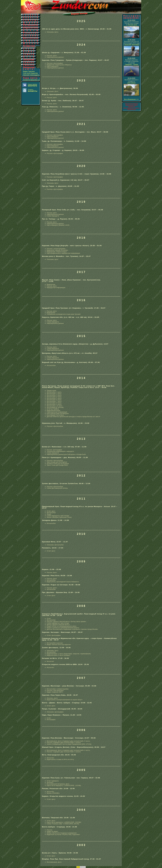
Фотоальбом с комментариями (58, 689)
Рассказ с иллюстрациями (56, 249)
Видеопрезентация (53, 410)
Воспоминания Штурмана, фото (58, 784)
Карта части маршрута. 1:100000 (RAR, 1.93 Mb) (64, 785)
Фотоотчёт (50, 661)
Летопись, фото (52, 698)
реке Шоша (131, 83)
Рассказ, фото (52, 56)
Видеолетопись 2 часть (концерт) (59, 655)
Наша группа (33, 85)
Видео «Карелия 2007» (55, 692)
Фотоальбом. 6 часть (54, 400)
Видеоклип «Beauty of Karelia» (58, 250)
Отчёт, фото (51, 511)
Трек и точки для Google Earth (57, 465)
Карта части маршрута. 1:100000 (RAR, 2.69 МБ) (64, 822)
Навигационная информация (57, 412)
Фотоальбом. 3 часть (54, 395)
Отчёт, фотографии (54, 635)
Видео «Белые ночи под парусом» (59, 644)
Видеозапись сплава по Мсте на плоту (60, 759)
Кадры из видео (52, 831)
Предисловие (52, 391)
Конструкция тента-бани (55, 415)
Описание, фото (53, 32)
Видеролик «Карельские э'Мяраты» (59, 65)
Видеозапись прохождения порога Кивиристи (63, 582)
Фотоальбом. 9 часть (54, 404)
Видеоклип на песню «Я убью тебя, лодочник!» (63, 834)
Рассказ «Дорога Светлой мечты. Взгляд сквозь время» (66, 622)
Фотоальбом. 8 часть (54, 403)
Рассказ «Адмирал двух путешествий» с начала (64, 743)
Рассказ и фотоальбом (55, 426)
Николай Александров (31, 75)
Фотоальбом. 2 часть (54, 394)
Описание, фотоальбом (55, 545)
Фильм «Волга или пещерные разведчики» (62, 833)
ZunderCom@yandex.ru (31, 80)
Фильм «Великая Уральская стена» (59, 517)
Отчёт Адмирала (53, 781)
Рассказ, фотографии (54, 450)
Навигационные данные (55, 57)
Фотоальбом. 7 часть (54, 401)
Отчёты (33, 90)
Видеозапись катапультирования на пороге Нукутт (65, 700)
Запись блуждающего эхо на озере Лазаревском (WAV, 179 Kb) (69, 744)
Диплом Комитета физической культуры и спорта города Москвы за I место (73, 417)
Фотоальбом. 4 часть (54, 397)
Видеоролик (51, 284)
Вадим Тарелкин (29, 71)
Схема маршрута (53, 216)
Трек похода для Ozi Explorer (57, 462)
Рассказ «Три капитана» (55, 690)
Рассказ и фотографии (55, 63)
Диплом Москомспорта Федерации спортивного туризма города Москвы (72, 629)
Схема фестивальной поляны (57, 488)
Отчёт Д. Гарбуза (53, 409)
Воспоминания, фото (54, 862)
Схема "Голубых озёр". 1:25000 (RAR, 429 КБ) (63, 824)
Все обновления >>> (131, 99)
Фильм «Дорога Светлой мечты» (58, 625)
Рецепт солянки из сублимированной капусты (63, 628)
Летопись (50, 782)
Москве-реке (133, 25)
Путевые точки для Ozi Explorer (58, 464)
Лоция (49, 514)
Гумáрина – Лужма (131, 64)
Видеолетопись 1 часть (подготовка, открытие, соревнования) (69, 654)
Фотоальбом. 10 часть (55, 406)
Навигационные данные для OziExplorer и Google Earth (66, 454)
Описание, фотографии (55, 712)
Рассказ (50, 830)
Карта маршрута (53, 66)
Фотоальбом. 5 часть (54, 398)
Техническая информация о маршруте (60, 451)
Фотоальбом (51, 365)
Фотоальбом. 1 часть (54, 392)
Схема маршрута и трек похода (58, 516)
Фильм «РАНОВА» (53, 793)
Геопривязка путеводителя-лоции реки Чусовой (64, 314)
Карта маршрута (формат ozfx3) (58, 225)
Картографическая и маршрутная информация (63, 253)
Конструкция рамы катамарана (58, 413)
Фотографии (51, 720)
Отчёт (49, 618)
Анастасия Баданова (30, 73)
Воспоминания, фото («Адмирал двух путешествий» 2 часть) (68, 750)
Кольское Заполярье (132, 44)
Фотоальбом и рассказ (55, 643)
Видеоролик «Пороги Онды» (57, 252)
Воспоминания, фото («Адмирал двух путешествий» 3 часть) (68, 741)
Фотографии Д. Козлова (55, 407)
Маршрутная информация (56, 288)
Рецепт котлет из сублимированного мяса (62, 626)
